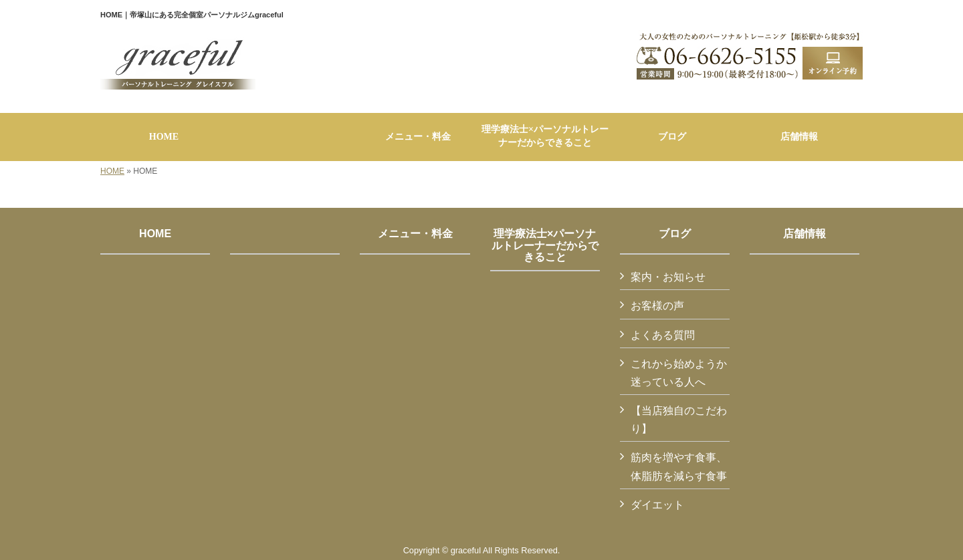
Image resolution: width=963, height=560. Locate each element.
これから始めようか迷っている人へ (679, 373)
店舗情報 (805, 234)
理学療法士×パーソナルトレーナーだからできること (545, 245)
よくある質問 (663, 335)
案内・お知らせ (668, 277)
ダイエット (657, 505)
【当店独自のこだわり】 (679, 420)
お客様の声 (657, 306)
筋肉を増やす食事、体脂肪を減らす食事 (679, 466)
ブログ (675, 234)
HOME (112, 171)
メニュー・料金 (415, 234)
